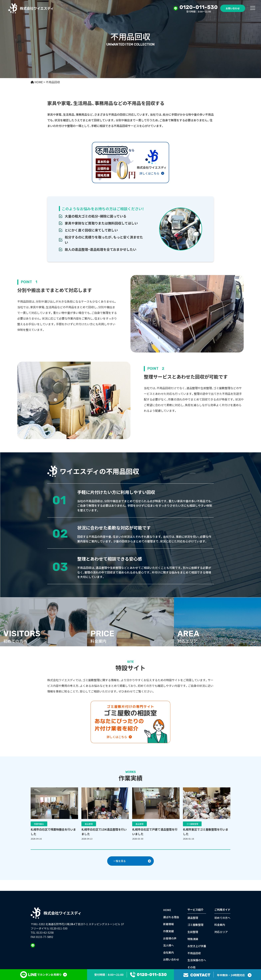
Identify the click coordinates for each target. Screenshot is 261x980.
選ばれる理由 (171, 917)
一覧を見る (120, 861)
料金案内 (220, 925)
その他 (191, 967)
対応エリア (221, 932)
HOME (167, 910)
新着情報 (168, 924)
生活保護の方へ (197, 960)
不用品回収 (194, 953)
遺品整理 (89, 824)
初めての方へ (222, 918)
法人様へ (168, 945)
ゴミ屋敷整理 (192, 824)
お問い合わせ (233, 8)
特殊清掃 (193, 939)
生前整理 (193, 932)
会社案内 (168, 952)
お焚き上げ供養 (197, 946)
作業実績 (168, 931)
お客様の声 (170, 938)
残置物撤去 (39, 824)
